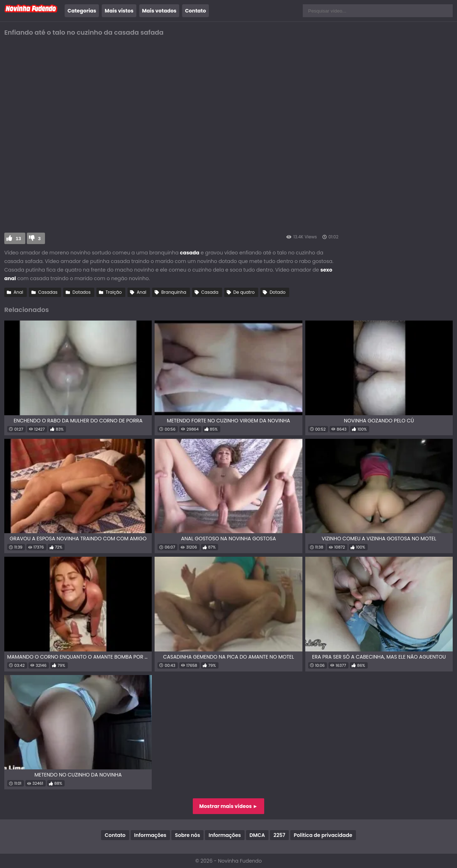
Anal (18, 292)
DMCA (257, 835)
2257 (279, 835)
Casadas (48, 292)
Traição (114, 292)
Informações (150, 835)
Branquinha (174, 292)
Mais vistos (119, 11)
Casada (210, 292)
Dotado (277, 292)
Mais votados (159, 11)
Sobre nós (187, 835)
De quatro (244, 292)
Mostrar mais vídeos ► (228, 806)
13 (18, 239)
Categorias (82, 11)
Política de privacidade (323, 835)
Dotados (82, 292)
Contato (195, 11)
